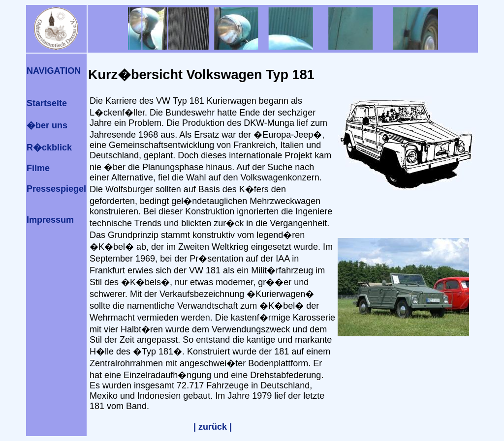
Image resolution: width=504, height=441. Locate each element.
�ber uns (47, 125)
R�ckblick (49, 147)
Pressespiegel (56, 189)
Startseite (47, 103)
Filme (38, 168)
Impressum (50, 220)
